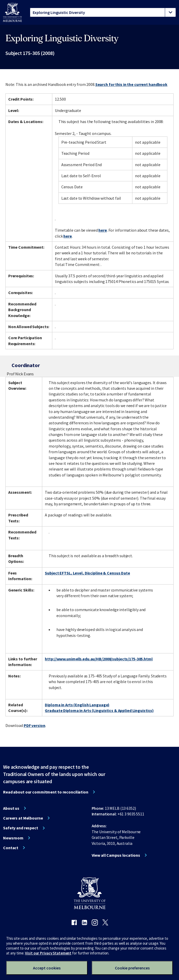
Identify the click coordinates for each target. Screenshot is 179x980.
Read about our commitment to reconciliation (46, 792)
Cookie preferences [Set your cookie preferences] (132, 968)
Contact (11, 848)
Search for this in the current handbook (131, 84)
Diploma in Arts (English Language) (77, 705)
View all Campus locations (116, 855)
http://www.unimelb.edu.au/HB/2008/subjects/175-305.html (99, 659)
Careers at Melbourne (23, 818)
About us (11, 808)
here (103, 230)
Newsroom (13, 838)
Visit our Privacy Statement (48, 953)
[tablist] (103, 12)
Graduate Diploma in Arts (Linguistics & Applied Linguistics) (99, 710)
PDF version (35, 725)
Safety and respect (21, 828)
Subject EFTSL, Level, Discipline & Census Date (87, 573)
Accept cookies (47, 968)
